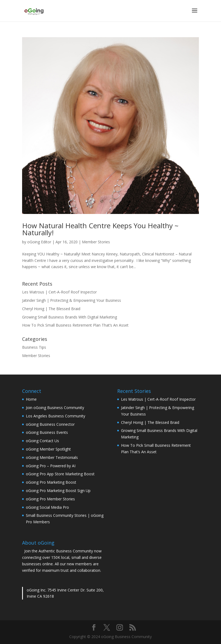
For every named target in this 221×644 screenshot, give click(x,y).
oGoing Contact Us (42, 441)
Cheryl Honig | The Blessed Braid (51, 309)
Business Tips (34, 347)
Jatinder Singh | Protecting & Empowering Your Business (72, 300)
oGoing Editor (39, 242)
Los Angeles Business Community (56, 416)
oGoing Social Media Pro (47, 507)
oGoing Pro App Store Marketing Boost (60, 474)
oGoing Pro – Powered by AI (51, 466)
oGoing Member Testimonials (52, 457)
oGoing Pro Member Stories (50, 499)
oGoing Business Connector (50, 424)
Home (31, 399)
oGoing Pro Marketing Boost (51, 482)
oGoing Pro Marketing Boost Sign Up (58, 491)
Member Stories (96, 242)
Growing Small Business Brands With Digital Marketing (70, 317)
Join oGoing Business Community (55, 408)
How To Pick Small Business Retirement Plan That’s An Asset (75, 325)
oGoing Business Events (47, 432)
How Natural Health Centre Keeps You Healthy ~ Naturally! (100, 229)
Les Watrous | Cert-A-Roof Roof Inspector (59, 292)
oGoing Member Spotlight (48, 449)
